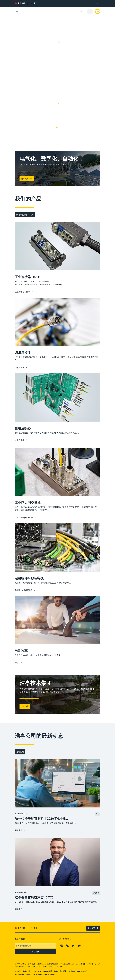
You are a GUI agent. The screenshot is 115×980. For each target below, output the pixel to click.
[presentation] (34, 3)
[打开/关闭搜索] (81, 11)
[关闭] (98, 3)
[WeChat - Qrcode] (61, 946)
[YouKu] (73, 946)
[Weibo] (79, 946)
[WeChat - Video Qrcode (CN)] (67, 946)
